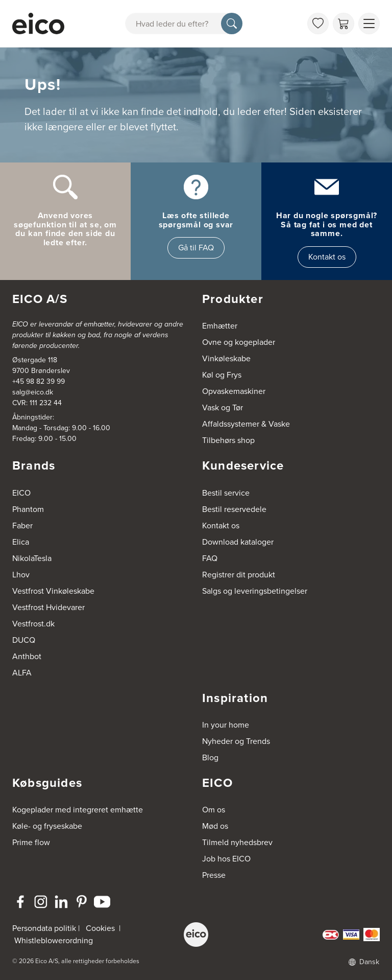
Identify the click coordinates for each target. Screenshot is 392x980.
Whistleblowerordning (54, 940)
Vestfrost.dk (33, 624)
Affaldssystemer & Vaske (246, 424)
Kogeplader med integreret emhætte (78, 810)
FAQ (210, 558)
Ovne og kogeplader (239, 342)
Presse (214, 875)
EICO (21, 493)
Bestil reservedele (234, 509)
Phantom (28, 509)
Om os (214, 810)
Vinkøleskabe (226, 358)
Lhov (21, 575)
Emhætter (220, 326)
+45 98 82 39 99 (39, 381)
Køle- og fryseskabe (47, 826)
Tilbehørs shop (228, 440)
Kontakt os (327, 257)
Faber (22, 526)
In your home (226, 725)
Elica (21, 542)
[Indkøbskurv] (344, 24)
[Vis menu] (369, 24)
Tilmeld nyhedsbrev (237, 842)
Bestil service (226, 493)
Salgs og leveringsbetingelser (255, 591)
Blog (210, 757)
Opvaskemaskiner (234, 391)
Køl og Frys (222, 375)
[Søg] (232, 24)
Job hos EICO (226, 859)
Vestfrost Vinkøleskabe (53, 591)
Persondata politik (44, 928)
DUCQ (24, 640)
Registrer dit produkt (239, 575)
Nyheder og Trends (236, 741)
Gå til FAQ (196, 248)
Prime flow (31, 842)
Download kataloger (238, 542)
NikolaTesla (32, 558)
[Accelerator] (38, 24)
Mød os (215, 826)
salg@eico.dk (33, 392)
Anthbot (27, 656)
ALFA (22, 673)
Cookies (100, 928)
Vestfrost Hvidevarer (48, 607)
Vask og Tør (223, 407)
